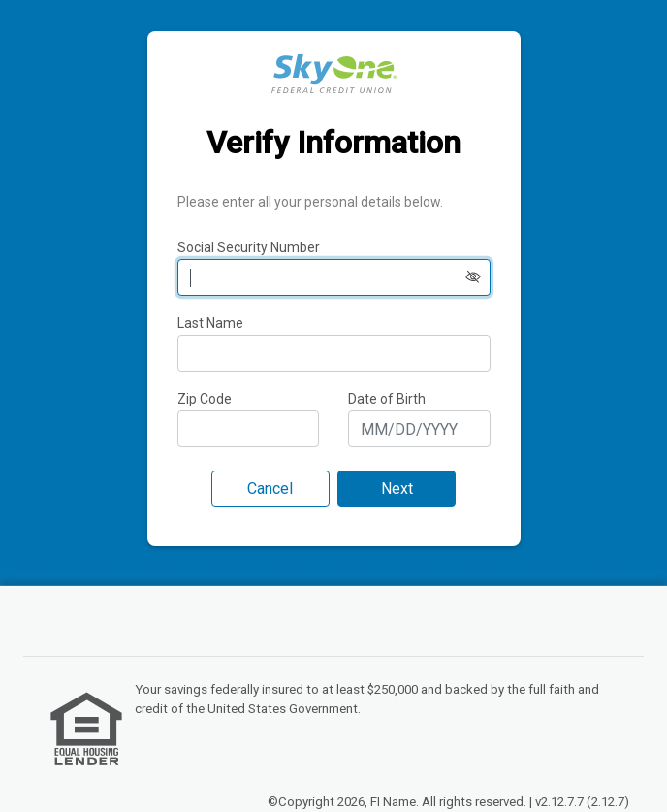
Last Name (210, 323)
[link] (86, 729)
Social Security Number (249, 247)
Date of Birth (387, 399)
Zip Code (205, 399)
